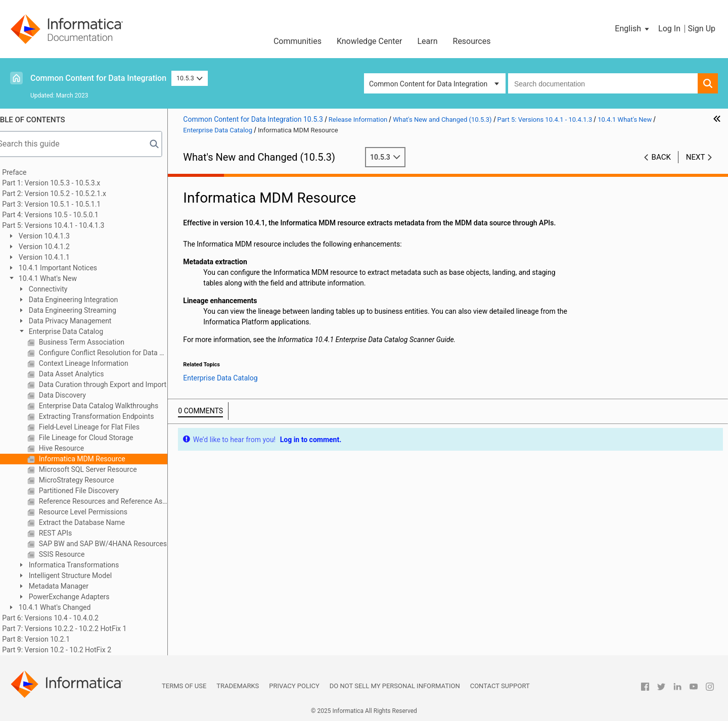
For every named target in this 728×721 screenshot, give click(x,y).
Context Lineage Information (97, 363)
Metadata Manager (72, 586)
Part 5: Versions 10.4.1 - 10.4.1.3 (68, 225)
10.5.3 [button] (190, 78)
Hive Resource (75, 448)
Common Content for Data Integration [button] (428, 84)
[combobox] (603, 83)
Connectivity (62, 289)
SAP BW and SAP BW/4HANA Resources (117, 544)
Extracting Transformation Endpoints (110, 416)
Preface (29, 172)
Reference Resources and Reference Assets (117, 501)
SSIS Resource (75, 554)
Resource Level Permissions (97, 512)
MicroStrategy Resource (90, 480)
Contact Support (500, 686)
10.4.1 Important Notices (72, 268)
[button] (633, 29)
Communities (298, 41)
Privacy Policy (294, 686)
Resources (472, 41)
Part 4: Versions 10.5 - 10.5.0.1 (65, 215)
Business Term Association (95, 342)
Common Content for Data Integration (98, 78)
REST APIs (69, 533)
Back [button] (661, 157)
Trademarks (238, 686)
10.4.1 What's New (61, 278)
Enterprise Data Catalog (80, 331)
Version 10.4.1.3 (58, 236)
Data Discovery (76, 395)
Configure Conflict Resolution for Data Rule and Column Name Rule (117, 353)
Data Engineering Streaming (86, 310)
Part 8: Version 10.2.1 (51, 639)
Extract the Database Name (96, 522)
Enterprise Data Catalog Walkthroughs (112, 406)
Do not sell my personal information (395, 686)
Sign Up (701, 29)
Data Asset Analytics (85, 374)
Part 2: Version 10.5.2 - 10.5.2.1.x (69, 194)
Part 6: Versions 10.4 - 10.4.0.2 (65, 618)
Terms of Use (184, 686)
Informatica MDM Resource (96, 459)
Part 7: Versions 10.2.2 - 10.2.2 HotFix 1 (79, 629)
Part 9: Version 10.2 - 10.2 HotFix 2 (71, 650)
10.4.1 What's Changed (68, 607)
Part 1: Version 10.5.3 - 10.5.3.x (66, 183)
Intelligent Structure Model (84, 575)
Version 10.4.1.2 (58, 247)
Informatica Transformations (87, 565)
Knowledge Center (370, 41)
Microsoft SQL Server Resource (101, 469)
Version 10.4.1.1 (58, 257)
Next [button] (696, 157)
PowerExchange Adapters (83, 597)
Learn (427, 41)
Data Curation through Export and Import (116, 384)
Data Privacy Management (84, 321)
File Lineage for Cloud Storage (100, 438)
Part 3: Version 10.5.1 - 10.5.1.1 (66, 204)
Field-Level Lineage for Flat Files (103, 427)
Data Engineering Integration (87, 300)
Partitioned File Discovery (93, 491)
